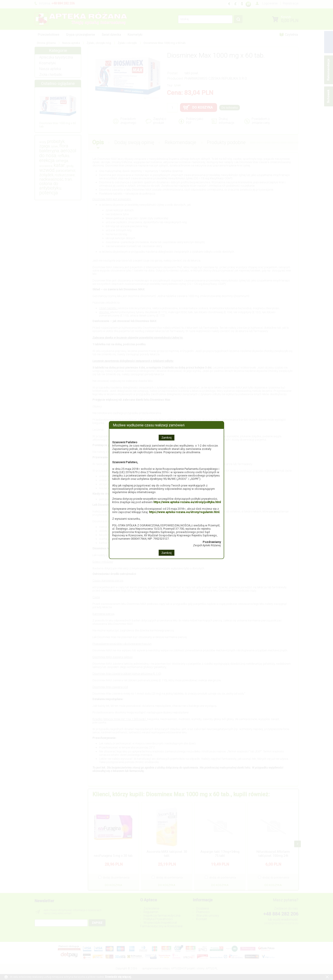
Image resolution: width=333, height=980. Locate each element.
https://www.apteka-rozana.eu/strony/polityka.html (187, 502)
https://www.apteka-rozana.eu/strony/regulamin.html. (185, 512)
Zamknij (166, 438)
